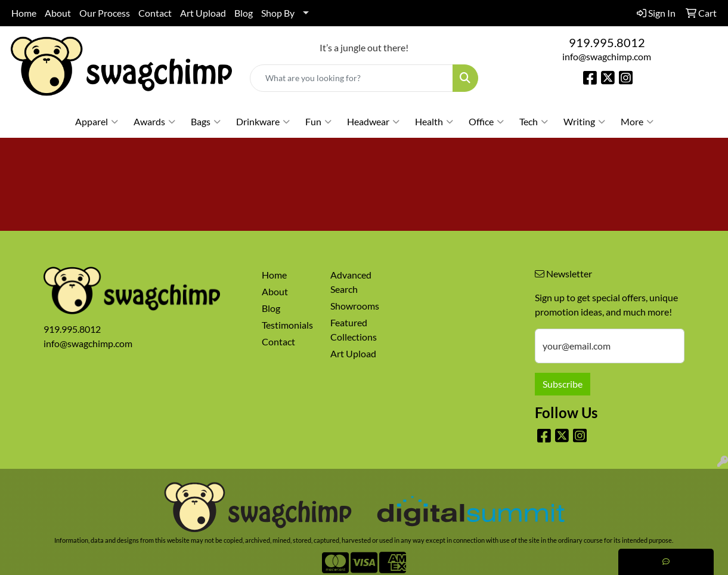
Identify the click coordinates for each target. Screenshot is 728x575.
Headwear (373, 122)
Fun (318, 122)
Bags (206, 122)
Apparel (97, 122)
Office (486, 122)
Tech (534, 122)
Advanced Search (351, 282)
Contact (155, 13)
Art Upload (203, 13)
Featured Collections (354, 330)
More (637, 122)
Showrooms (355, 306)
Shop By (278, 13)
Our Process (105, 13)
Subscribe (563, 384)
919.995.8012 (607, 42)
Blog (244, 13)
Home (24, 13)
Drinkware (263, 122)
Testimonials (287, 325)
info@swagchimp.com (607, 56)
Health (434, 122)
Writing (584, 122)
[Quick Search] (351, 78)
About (58, 13)
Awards (154, 122)
